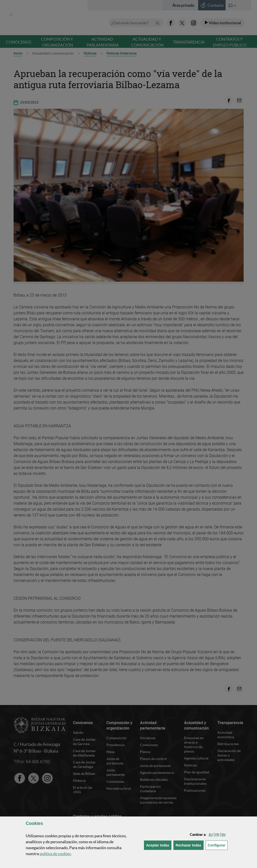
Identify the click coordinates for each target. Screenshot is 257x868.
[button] (211, 835)
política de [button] (55, 854)
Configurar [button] (218, 845)
